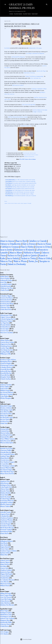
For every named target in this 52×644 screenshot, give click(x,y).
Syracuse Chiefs (5, 305)
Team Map (34, 14)
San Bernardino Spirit (7, 417)
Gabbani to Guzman (10, 247)
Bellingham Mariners (6, 541)
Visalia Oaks (4, 423)
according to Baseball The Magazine (35, 53)
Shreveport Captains (6, 394)
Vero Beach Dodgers (6, 470)
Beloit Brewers (5, 483)
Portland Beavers (5, 327)
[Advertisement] (26, 218)
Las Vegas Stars (5, 323)
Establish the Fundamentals (29, 157)
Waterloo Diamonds (6, 504)
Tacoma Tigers (5, 329)
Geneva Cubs (4, 568)
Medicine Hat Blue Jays (7, 605)
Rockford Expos (5, 499)
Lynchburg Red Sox (6, 435)
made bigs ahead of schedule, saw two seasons (20, 185)
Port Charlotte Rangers (7, 462)
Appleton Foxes (5, 481)
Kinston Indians (5, 433)
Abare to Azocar (7, 241)
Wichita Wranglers (6, 398)
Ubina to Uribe (44, 258)
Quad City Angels (6, 497)
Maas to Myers (16, 253)
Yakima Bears (4, 555)
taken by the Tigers (41, 71)
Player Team (26, 14)
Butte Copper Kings (6, 595)
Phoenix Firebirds (6, 325)
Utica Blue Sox (5, 582)
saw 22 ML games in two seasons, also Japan (20, 190)
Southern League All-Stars (8, 360)
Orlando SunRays (6, 379)
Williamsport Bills (5, 354)
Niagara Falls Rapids (6, 574)
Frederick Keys (5, 431)
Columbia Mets (5, 516)
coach (19, 203)
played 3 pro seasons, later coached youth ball (20, 181)
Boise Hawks (4, 545)
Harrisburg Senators (6, 346)
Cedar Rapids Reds (6, 487)
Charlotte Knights (6, 363)
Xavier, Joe (33, 261)
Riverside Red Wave (6, 414)
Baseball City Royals (6, 448)
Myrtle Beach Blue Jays (7, 528)
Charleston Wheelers (7, 520)
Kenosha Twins (5, 491)
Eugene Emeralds (5, 547)
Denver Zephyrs (5, 278)
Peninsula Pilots (5, 437)
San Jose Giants (5, 419)
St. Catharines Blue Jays (7, 580)
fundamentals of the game (35, 48)
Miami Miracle (5, 458)
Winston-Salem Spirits (7, 443)
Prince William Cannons (7, 439)
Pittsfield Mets (5, 578)
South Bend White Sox (7, 501)
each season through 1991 (28, 105)
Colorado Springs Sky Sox (8, 319)
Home (11, 14)
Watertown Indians (6, 584)
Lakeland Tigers (5, 456)
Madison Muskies (6, 493)
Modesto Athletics (6, 408)
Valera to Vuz (6, 261)
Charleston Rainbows (7, 518)
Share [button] (6, 201)
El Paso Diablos (5, 387)
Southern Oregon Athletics (8, 551)
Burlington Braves (6, 485)
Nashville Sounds (5, 286)
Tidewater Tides (5, 307)
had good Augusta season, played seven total (20, 189)
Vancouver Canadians (7, 333)
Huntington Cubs (6, 616)
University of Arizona (29, 73)
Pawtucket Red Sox (6, 300)
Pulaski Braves (5, 626)
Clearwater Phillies (6, 450)
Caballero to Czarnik (37, 241)
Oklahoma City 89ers (7, 288)
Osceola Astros (5, 460)
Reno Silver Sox (5, 412)
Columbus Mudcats (6, 367)
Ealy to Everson (29, 244)
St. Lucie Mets (5, 464)
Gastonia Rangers (6, 524)
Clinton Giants (5, 489)
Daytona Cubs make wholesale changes (31, 155)
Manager (29, 203)
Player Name (17, 14)
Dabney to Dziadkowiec (11, 244)
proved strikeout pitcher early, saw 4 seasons (21, 196)
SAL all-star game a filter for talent (29, 153)
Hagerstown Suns (6, 344)
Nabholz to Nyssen (32, 253)
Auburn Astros (5, 560)
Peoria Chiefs (4, 495)
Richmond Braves (6, 302)
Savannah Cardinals (6, 530)
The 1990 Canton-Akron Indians (28, 159)
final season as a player (18, 85)
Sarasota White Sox (6, 468)
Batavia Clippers (5, 562)
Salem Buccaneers (6, 441)
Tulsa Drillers (4, 396)
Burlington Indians (6, 613)
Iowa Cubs (4, 282)
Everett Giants (5, 549)
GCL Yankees (4, 634)
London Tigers (5, 348)
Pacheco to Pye (14, 255)
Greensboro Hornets (7, 526)
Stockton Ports (5, 421)
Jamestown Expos (6, 572)
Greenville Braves (5, 369)
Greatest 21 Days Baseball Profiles (22, 6)
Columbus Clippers (6, 296)
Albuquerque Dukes (6, 315)
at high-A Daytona (37, 112)
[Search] (47, 4)
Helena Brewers (5, 601)
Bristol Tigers (4, 611)
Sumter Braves (5, 533)
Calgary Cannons (6, 317)
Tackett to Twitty (28, 258)
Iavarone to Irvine (43, 247)
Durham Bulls (5, 429)
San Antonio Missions (7, 392)
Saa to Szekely (13, 258)
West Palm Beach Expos (7, 472)
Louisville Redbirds (6, 284)
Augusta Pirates (5, 514)
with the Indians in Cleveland (40, 110)
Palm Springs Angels (6, 410)
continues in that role (26, 126)
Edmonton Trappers (6, 321)
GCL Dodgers (5, 632)
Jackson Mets (4, 389)
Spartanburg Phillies (6, 531)
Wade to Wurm (20, 261)
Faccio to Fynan (44, 244)
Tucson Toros (4, 331)
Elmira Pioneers (5, 564)
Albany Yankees (5, 340)
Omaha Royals (5, 290)
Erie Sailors (4, 566)
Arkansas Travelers (6, 385)
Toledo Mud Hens (6, 309)
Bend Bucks (4, 543)
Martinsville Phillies (6, 622)
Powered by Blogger (26, 639)
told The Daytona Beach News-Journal (18, 117)
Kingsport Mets (5, 620)
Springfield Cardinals (7, 502)
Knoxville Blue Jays (6, 373)
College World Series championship (34, 76)
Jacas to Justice (6, 250)
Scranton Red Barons (7, 298)
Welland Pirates (5, 586)
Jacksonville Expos (6, 371)
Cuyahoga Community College (39, 89)
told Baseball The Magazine (18, 57)
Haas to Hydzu (27, 247)
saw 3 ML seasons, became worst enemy (20, 180)
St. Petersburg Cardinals (7, 466)
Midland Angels (5, 390)
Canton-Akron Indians (12, 203)
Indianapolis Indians (6, 280)
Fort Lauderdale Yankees (8, 454)
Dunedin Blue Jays (6, 452)
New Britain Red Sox (7, 350)
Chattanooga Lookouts (7, 365)
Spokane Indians (5, 553)
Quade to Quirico (30, 255)
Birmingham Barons (6, 361)
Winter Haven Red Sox (7, 474)
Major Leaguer (24, 203)
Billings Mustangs (6, 593)
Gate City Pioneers (6, 597)
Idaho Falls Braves (6, 603)
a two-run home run (35, 78)
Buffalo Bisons (5, 276)
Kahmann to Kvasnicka (24, 250)
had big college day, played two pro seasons (20, 187)
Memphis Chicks (5, 377)
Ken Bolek (7, 48)
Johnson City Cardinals (7, 618)
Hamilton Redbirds (6, 570)
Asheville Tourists (6, 512)
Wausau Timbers (5, 506)
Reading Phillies (5, 352)
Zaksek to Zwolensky (17, 264)
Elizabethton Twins (6, 615)
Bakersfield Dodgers (6, 406)
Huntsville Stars (5, 375)
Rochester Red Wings (7, 304)
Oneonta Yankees (5, 576)
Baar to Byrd (21, 241)
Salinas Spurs (4, 416)
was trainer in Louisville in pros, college (20, 194)
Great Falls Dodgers (6, 599)
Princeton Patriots (6, 624)
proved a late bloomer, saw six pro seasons (20, 192)
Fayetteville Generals (6, 522)
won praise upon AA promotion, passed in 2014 (21, 183)
